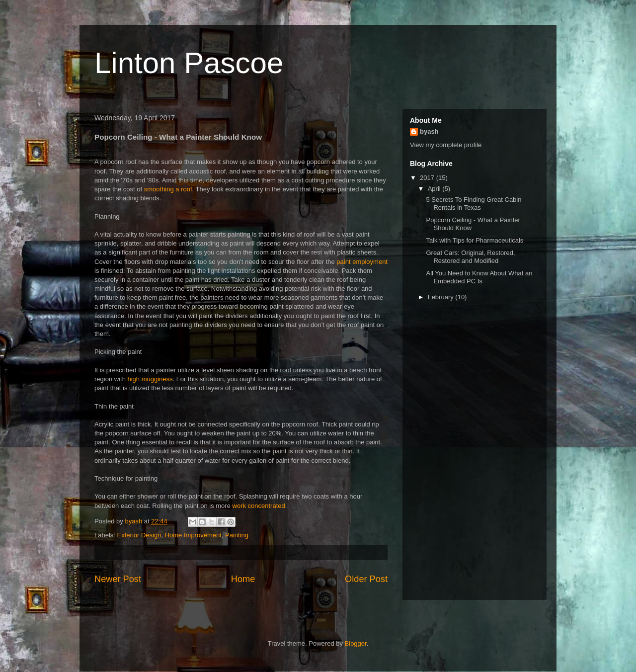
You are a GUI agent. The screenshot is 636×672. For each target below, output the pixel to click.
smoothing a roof (168, 189)
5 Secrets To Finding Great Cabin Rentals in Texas (474, 204)
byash (429, 131)
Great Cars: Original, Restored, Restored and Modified (470, 257)
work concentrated (259, 506)
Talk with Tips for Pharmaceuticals (475, 240)
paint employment (362, 262)
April (435, 189)
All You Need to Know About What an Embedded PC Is (479, 277)
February (442, 297)
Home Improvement (193, 535)
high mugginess (150, 379)
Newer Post (118, 579)
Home (243, 579)
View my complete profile (446, 145)
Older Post (366, 579)
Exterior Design (139, 535)
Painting (237, 535)
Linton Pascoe (189, 63)
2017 (428, 178)
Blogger (356, 643)
